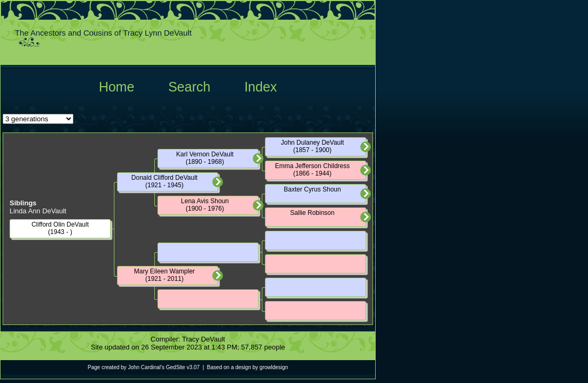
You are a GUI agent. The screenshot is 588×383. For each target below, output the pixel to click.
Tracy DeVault (204, 339)
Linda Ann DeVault (38, 211)
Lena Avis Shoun (205, 201)
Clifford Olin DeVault (60, 224)
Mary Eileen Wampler (164, 271)
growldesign (274, 367)
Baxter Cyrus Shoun (312, 189)
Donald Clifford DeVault (164, 178)
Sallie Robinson (312, 213)
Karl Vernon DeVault (205, 154)
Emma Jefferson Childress (313, 166)
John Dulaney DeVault (313, 143)
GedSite (176, 367)
